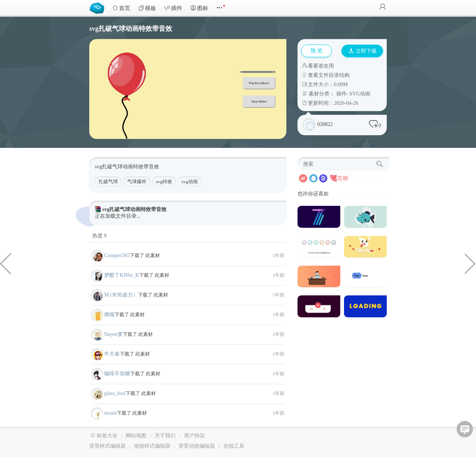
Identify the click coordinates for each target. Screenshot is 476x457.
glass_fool (115, 393)
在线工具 (234, 446)
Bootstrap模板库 (99, 7)
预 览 (316, 51)
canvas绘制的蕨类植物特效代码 (6, 263)
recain (110, 413)
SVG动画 (360, 94)
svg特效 (164, 181)
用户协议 (194, 436)
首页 (121, 8)
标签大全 (107, 436)
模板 (147, 8)
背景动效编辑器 (197, 446)
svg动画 (190, 181)
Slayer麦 (113, 334)
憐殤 (109, 315)
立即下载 (363, 51)
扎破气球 (108, 181)
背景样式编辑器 (107, 446)
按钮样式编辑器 (152, 446)
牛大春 (112, 354)
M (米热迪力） (121, 295)
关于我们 (165, 436)
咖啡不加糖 (117, 374)
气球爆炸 (137, 181)
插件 (173, 8)
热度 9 (99, 236)
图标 (199, 8)
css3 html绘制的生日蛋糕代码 (470, 263)
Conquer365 (117, 255)
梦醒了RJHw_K (122, 275)
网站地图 (136, 436)
